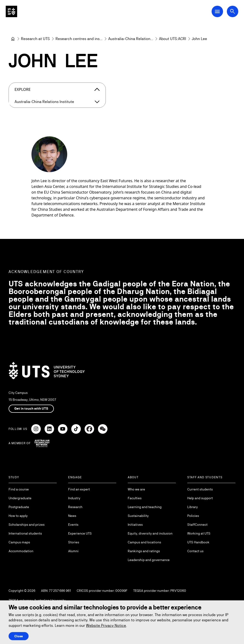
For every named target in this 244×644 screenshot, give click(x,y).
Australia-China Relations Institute (44, 102)
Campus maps (19, 542)
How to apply (18, 516)
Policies (193, 516)
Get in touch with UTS (31, 408)
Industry (74, 498)
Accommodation (21, 551)
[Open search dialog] (233, 11)
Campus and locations (144, 542)
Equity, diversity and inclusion (150, 533)
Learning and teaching (145, 507)
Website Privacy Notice (106, 626)
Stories (74, 542)
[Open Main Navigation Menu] (217, 11)
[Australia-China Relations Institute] (131, 39)
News (72, 516)
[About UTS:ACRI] (173, 39)
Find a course (19, 489)
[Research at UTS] (35, 39)
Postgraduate (19, 507)
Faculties (135, 498)
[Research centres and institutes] (79, 39)
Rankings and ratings (144, 551)
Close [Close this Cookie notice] (19, 636)
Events (73, 525)
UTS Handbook (198, 542)
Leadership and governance (149, 560)
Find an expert (79, 489)
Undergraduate (20, 498)
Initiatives (135, 525)
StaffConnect (197, 525)
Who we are (136, 489)
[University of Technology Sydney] (13, 39)
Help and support (200, 498)
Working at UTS (199, 533)
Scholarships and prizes (27, 525)
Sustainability (138, 516)
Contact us (195, 551)
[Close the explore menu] (97, 89)
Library (193, 507)
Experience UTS (80, 533)
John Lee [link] (199, 39)
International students (25, 533)
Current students (200, 489)
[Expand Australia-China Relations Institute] (97, 102)
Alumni (73, 551)
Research (75, 507)
